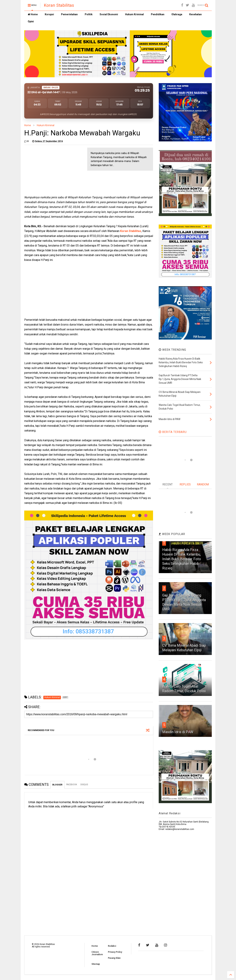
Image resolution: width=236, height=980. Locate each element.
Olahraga (177, 14)
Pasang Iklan (114, 958)
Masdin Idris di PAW (178, 732)
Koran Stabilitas (59, 5)
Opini (31, 21)
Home (33, 14)
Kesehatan (195, 14)
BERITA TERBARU (173, 432)
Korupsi (49, 14)
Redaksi (112, 946)
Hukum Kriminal (134, 14)
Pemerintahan (69, 14)
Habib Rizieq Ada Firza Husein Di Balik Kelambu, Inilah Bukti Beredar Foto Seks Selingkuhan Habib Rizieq (182, 559)
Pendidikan (158, 14)
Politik (89, 14)
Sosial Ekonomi (109, 14)
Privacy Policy (115, 952)
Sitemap (96, 964)
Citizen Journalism (97, 953)
